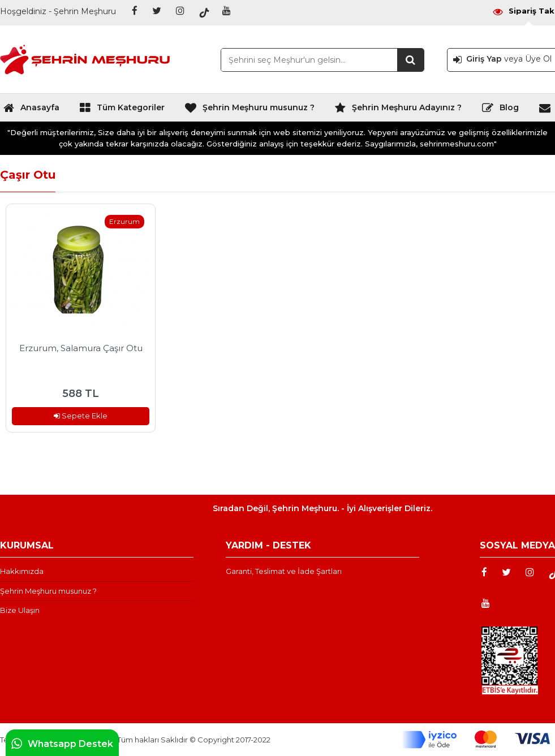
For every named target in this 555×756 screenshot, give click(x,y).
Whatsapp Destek (62, 744)
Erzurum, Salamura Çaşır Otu (81, 348)
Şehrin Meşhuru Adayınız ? (398, 110)
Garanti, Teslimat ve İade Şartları (284, 571)
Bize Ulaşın (20, 610)
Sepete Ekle (81, 416)
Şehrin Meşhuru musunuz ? (249, 110)
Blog (500, 110)
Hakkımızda (22, 571)
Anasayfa (31, 110)
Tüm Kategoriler (122, 110)
